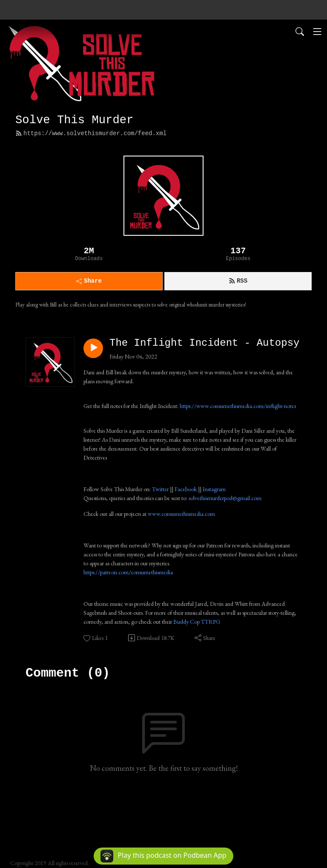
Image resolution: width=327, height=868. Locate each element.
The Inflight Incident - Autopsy (204, 343)
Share (89, 281)
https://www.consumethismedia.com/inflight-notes (238, 406)
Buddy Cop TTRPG (197, 622)
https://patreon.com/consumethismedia (128, 572)
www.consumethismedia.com (181, 514)
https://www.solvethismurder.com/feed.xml (91, 133)
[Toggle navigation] (317, 32)
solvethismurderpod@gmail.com (225, 498)
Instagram (214, 489)
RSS (238, 281)
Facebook (186, 489)
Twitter (160, 489)
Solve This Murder (74, 120)
